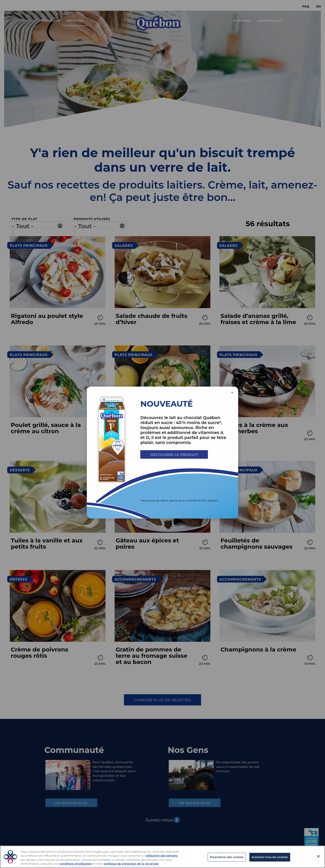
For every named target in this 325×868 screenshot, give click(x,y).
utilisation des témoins (162, 856)
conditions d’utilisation (76, 864)
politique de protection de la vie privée (131, 864)
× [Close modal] (232, 393)
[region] (162, 857)
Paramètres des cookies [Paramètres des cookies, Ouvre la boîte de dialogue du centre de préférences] (227, 857)
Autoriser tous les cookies (270, 857)
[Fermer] (318, 856)
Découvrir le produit (174, 455)
